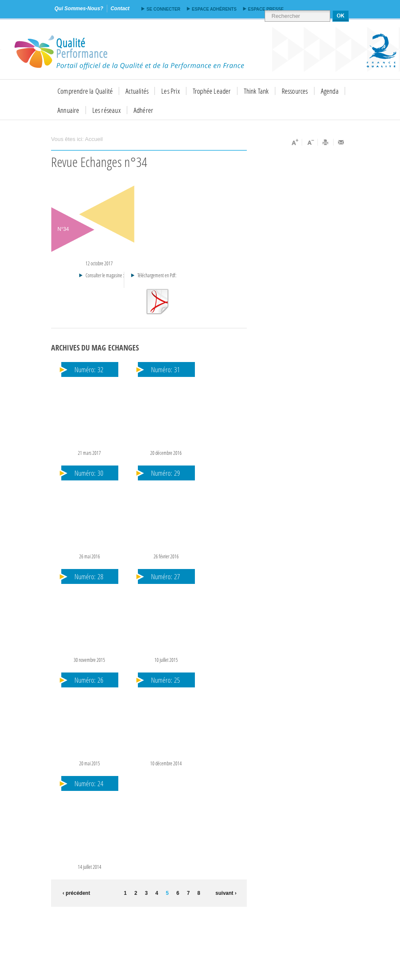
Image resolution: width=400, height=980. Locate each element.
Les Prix (171, 91)
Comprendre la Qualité (85, 91)
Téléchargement (157, 302)
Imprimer (326, 142)
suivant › (226, 893)
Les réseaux (107, 110)
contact (120, 9)
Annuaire (69, 110)
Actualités (137, 91)
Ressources (295, 91)
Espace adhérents (214, 9)
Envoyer (341, 142)
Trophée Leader (212, 91)
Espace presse (266, 9)
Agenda (330, 91)
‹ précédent (75, 893)
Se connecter (163, 9)
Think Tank (256, 91)
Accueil (94, 139)
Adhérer (143, 110)
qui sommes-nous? (79, 9)
